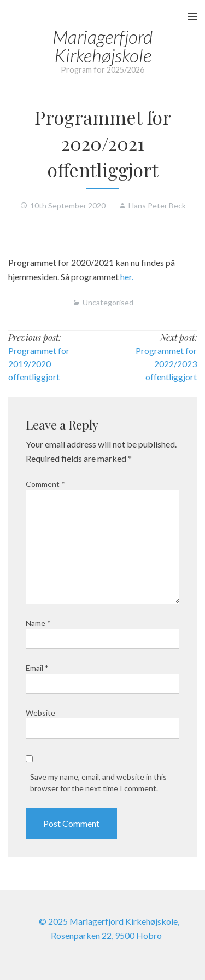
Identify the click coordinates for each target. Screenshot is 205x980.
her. (127, 277)
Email (37, 668)
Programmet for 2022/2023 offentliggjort (166, 364)
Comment (45, 484)
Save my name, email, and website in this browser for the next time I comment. (98, 782)
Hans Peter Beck (157, 205)
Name (38, 623)
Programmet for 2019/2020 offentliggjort (39, 364)
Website (40, 713)
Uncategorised (108, 302)
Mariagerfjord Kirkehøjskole (102, 46)
